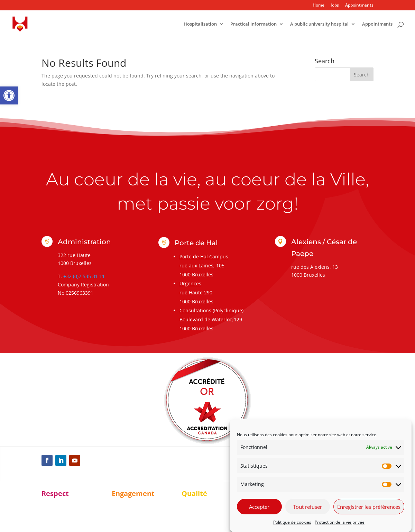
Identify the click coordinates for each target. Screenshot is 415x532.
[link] (9, 95)
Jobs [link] (335, 6)
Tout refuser (307, 507)
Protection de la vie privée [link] (340, 522)
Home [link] (319, 6)
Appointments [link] (359, 6)
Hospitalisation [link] (200, 24)
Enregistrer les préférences (369, 507)
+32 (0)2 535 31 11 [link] (84, 276)
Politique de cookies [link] (292, 522)
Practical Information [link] (253, 24)
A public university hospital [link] (319, 24)
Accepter (259, 507)
